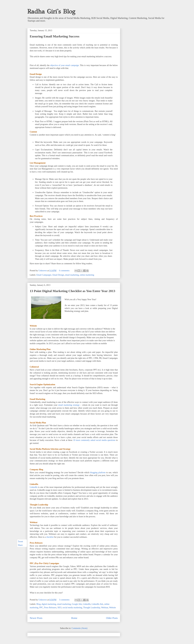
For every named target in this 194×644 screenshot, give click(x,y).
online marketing (87, 275)
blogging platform (98, 473)
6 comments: (65, 271)
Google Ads (77, 604)
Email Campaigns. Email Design (50, 275)
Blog (39, 604)
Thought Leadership (92, 608)
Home (74, 618)
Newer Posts (36, 618)
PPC (41, 608)
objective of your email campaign (64, 65)
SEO (59, 608)
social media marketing (72, 608)
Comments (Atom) (80, 628)
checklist (50, 537)
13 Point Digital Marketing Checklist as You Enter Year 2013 (72, 291)
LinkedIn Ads (97, 604)
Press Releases (50, 608)
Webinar (105, 608)
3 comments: (65, 600)
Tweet (20, 542)
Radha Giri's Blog (51, 11)
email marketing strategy (69, 405)
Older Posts (112, 618)
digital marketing (49, 604)
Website (113, 608)
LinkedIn (34, 487)
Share (20, 545)
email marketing (72, 275)
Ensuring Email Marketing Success (55, 36)
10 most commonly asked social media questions (94, 440)
